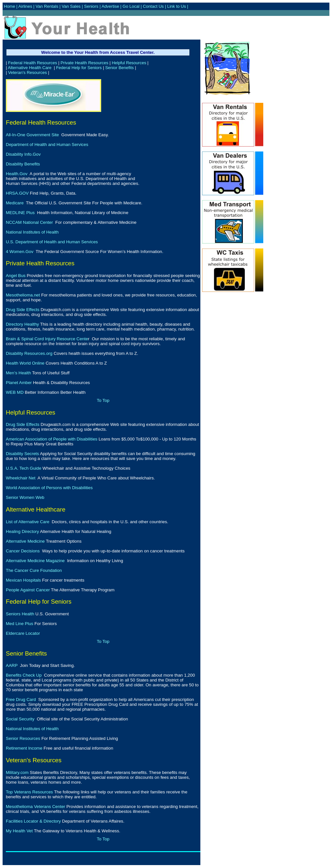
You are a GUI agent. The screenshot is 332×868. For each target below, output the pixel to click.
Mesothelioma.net (23, 295)
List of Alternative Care (28, 522)
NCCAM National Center (29, 222)
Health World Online (25, 363)
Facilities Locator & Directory (33, 821)
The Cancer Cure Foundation (34, 570)
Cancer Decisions (23, 551)
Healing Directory (22, 531)
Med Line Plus (19, 624)
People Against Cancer (28, 590)
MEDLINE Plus (20, 213)
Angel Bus (16, 276)
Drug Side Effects (23, 310)
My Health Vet (19, 831)
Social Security (20, 719)
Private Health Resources (84, 63)
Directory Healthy (22, 324)
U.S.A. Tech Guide (24, 468)
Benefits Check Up (24, 675)
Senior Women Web (25, 497)
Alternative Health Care (30, 68)
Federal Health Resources (33, 63)
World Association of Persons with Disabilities (49, 488)
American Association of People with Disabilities (52, 439)
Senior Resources (23, 738)
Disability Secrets (22, 454)
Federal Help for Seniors (79, 68)
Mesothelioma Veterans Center (36, 807)
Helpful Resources (129, 63)
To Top (103, 400)
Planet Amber (19, 383)
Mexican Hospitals (23, 580)
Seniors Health (20, 614)
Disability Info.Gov (23, 154)
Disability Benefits (23, 164)
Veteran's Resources (28, 72)
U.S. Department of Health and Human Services (52, 242)
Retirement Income (24, 748)
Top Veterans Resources (29, 792)
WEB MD (15, 392)
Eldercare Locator (23, 633)
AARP (12, 665)
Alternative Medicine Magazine (35, 561)
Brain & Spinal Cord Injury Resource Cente (47, 339)
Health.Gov (17, 174)
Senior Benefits (119, 68)
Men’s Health (18, 373)
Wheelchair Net (21, 478)
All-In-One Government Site (32, 135)
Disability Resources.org (29, 353)
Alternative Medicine (25, 541)
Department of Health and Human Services (47, 145)
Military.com (17, 772)
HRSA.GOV (17, 193)
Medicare (15, 203)
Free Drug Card (21, 699)
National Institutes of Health (32, 232)
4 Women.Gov (20, 252)
